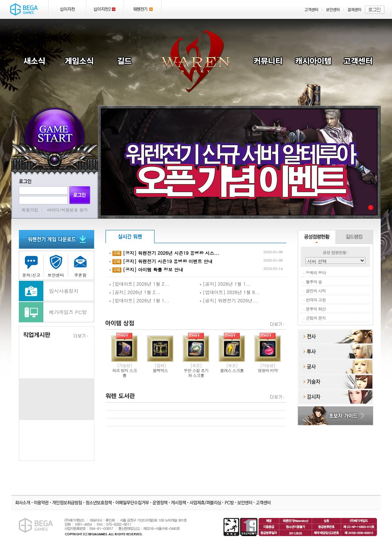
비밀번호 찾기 (75, 210)
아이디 (53, 210)
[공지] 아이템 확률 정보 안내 (153, 269)
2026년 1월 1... (153, 300)
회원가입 (30, 210)
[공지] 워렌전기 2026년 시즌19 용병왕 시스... (171, 253)
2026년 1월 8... (243, 292)
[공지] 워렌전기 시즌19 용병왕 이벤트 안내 (168, 261)
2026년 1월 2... (153, 284)
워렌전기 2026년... (238, 300)
